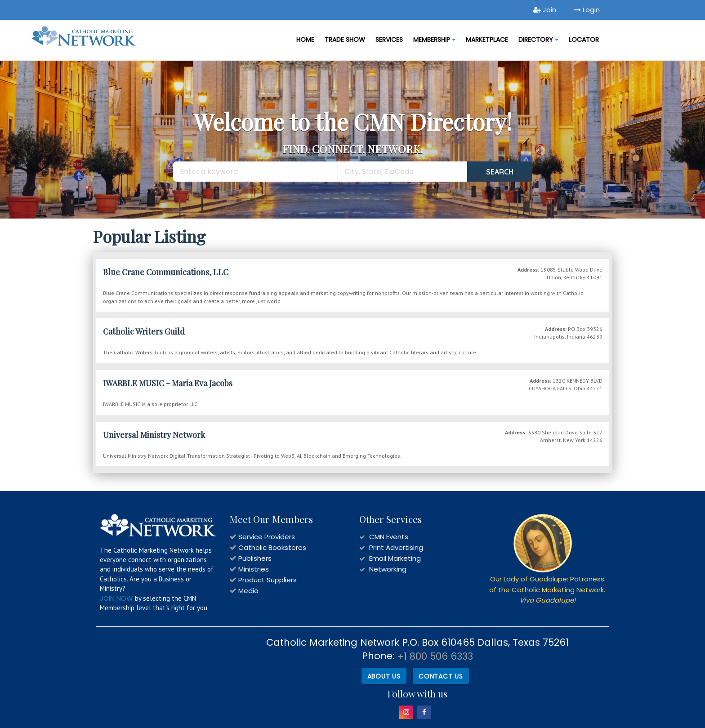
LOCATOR (584, 40)
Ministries (254, 569)
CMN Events (389, 537)
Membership (434, 40)
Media (248, 591)
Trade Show (345, 40)
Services (389, 40)
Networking (388, 569)
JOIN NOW (116, 598)
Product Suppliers (268, 580)
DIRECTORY (538, 40)
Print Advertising (396, 547)
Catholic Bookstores (272, 547)
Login (587, 10)
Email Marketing (395, 558)
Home (305, 40)
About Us (384, 676)
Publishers (255, 558)
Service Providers (267, 537)
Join (545, 10)
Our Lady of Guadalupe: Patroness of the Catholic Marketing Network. (547, 590)
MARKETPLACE (487, 40)
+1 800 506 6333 (435, 656)
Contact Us (441, 676)
